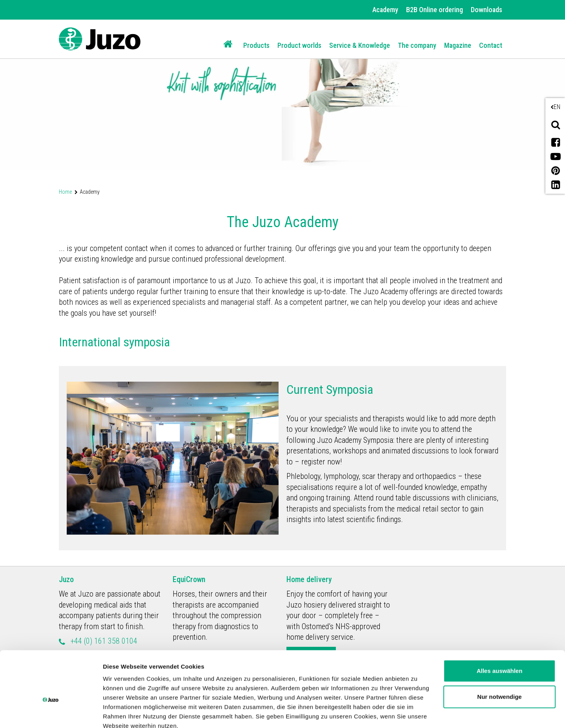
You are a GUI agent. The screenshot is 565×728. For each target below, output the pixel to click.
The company (417, 45)
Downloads (487, 10)
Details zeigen (123, 713)
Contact (491, 45)
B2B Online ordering (435, 10)
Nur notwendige (499, 652)
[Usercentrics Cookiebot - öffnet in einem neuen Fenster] (51, 713)
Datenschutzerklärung (259, 691)
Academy (385, 10)
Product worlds (299, 45)
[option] (282, 85)
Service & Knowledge (360, 45)
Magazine (458, 45)
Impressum (323, 691)
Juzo (66, 579)
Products (256, 45)
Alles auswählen (500, 627)
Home (65, 192)
